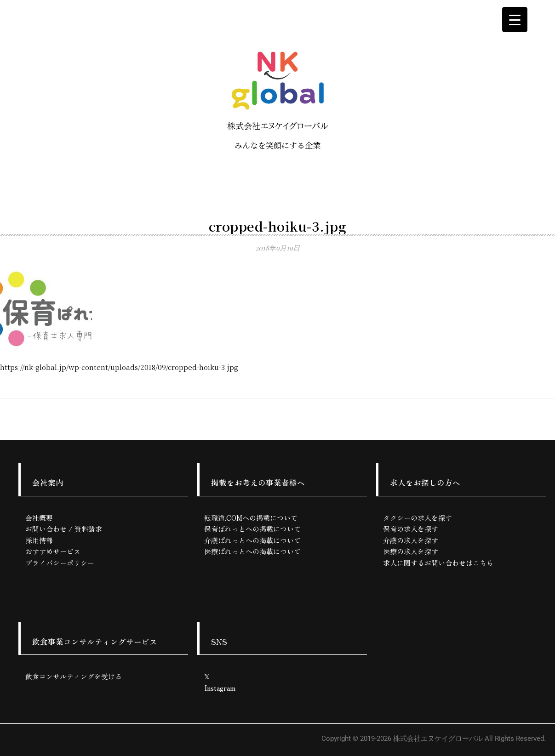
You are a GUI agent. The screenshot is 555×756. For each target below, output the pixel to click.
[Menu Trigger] (515, 20)
